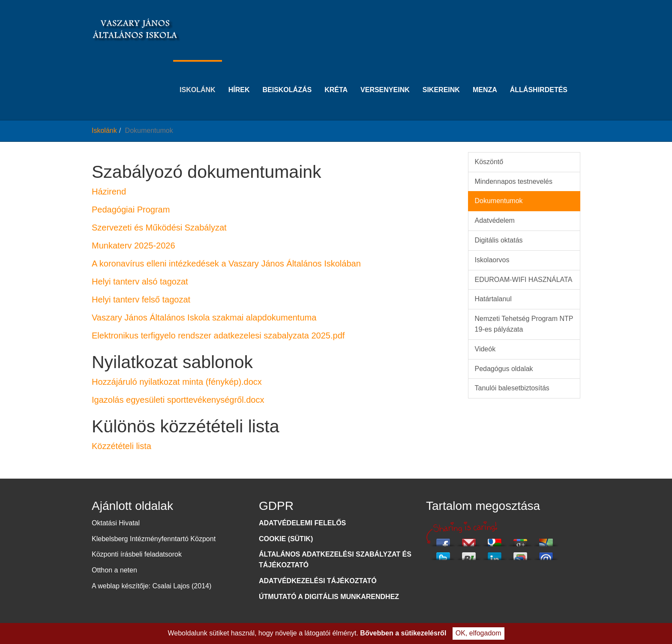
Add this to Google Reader (520, 554)
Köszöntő (489, 162)
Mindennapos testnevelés (514, 181)
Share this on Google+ (520, 540)
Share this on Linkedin (495, 554)
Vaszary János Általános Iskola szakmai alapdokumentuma (204, 318)
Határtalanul (493, 299)
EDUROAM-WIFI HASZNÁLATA (524, 280)
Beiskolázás (287, 77)
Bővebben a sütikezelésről (403, 633)
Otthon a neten (114, 570)
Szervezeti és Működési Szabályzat (159, 228)
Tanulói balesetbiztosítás (512, 388)
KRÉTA (336, 77)
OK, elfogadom (478, 633)
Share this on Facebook (443, 540)
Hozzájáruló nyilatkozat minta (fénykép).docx (177, 382)
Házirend (109, 192)
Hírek (239, 77)
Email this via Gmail (469, 540)
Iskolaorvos (492, 260)
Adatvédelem (495, 220)
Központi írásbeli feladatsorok (137, 554)
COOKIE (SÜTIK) (286, 539)
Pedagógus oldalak (504, 369)
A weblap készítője (120, 586)
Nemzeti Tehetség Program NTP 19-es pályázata (524, 324)
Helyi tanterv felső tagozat (141, 300)
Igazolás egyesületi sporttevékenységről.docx (178, 400)
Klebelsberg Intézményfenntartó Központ (154, 539)
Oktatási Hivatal (116, 523)
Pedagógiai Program (131, 210)
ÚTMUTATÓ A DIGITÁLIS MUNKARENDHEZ (329, 597)
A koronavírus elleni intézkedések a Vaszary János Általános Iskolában (226, 264)
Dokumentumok (499, 201)
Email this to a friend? (546, 554)
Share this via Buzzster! (469, 554)
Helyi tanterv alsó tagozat (140, 282)
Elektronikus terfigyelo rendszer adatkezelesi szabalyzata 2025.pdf (218, 335)
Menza (485, 77)
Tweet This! (443, 554)
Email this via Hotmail (546, 540)
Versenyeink (385, 77)
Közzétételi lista (121, 446)
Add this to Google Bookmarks (495, 540)
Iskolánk (198, 77)
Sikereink (441, 77)
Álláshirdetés (539, 77)
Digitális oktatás (499, 240)
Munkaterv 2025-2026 (133, 246)
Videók (485, 349)
